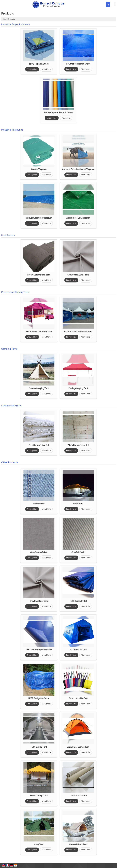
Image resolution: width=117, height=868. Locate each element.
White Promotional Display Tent (78, 332)
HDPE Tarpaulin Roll (78, 601)
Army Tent (39, 844)
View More (46, 69)
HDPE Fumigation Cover (39, 698)
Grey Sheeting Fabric (39, 601)
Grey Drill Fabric (78, 552)
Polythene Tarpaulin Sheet (78, 64)
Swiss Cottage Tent (39, 796)
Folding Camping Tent (78, 388)
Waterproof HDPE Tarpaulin (78, 218)
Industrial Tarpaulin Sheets (16, 24)
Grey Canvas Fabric (39, 552)
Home (4, 19)
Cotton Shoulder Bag (78, 698)
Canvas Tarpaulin (39, 169)
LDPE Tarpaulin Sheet (39, 64)
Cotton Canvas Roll (78, 796)
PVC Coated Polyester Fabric (39, 650)
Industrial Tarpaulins (12, 130)
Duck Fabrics (8, 235)
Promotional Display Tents (15, 292)
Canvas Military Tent (78, 844)
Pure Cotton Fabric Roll (39, 445)
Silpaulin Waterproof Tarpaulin (39, 218)
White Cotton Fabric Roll (78, 445)
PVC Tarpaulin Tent (78, 650)
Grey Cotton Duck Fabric (78, 275)
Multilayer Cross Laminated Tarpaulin (78, 169)
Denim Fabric (39, 504)
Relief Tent (78, 504)
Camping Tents (9, 349)
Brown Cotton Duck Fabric (39, 275)
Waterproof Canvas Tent (78, 747)
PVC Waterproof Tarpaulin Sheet (58, 112)
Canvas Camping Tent (39, 388)
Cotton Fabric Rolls (11, 406)
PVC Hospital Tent (39, 747)
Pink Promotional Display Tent (39, 332)
